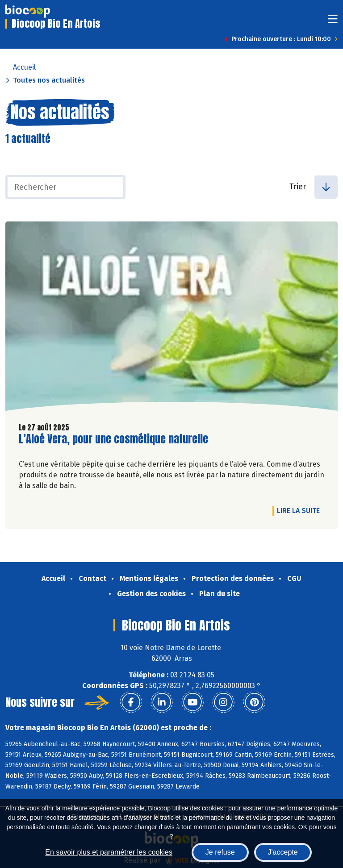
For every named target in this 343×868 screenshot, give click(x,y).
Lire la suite (301, 510)
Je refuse (220, 852)
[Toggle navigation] (333, 22)
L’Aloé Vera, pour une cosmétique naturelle (113, 439)
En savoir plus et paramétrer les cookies (109, 852)
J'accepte (283, 852)
